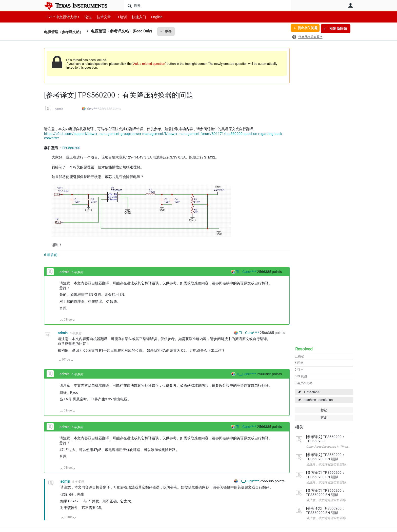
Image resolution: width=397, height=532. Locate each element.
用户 (350, 5)
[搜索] (207, 6)
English (151, 17)
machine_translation (318, 400)
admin (59, 109)
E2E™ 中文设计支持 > (62, 17)
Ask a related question (149, 64)
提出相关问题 (306, 29)
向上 (62, 321)
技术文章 (100, 17)
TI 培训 (117, 17)
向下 (74, 321)
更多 (171, 31)
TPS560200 (312, 392)
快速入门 (134, 17)
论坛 (85, 17)
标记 (324, 410)
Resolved (304, 349)
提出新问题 (338, 29)
